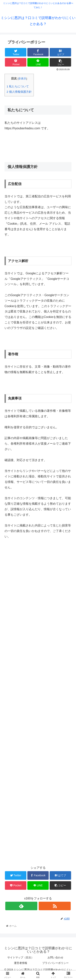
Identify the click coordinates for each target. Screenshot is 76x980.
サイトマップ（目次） (21, 957)
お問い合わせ (55, 957)
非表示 (22, 79)
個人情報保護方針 (19, 92)
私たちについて (18, 86)
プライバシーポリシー (55, 963)
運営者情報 (21, 963)
